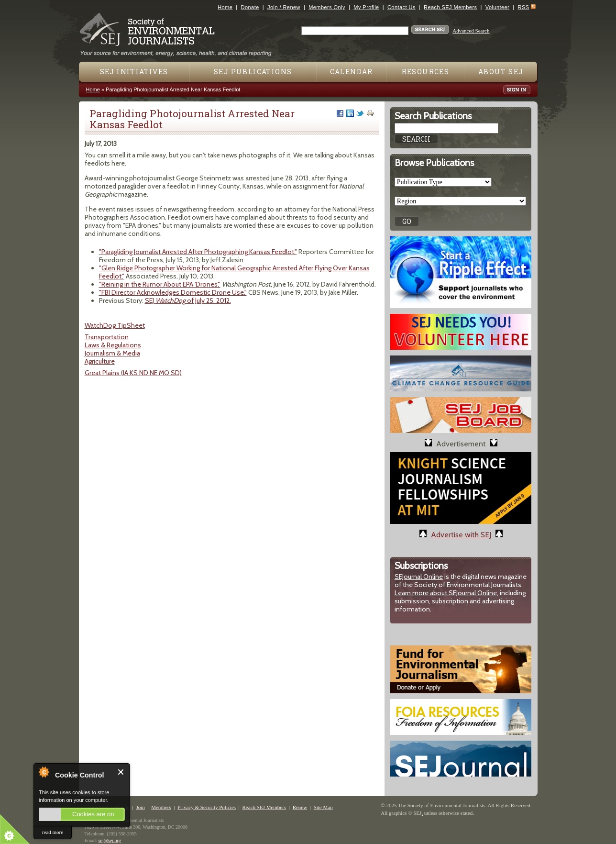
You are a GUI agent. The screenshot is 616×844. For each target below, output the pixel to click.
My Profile (366, 7)
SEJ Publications (253, 72)
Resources (426, 72)
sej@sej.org (110, 840)
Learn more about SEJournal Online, (446, 593)
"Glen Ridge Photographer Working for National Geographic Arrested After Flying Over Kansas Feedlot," (234, 272)
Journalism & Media (112, 353)
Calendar (352, 72)
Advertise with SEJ (461, 535)
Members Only (327, 7)
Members (161, 807)
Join (140, 807)
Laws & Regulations (113, 345)
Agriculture (100, 361)
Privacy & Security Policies (207, 807)
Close (121, 772)
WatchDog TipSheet (115, 325)
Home (225, 7)
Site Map (323, 807)
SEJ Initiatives (134, 72)
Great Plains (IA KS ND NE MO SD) (133, 373)
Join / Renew (284, 7)
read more (53, 832)
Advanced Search (471, 31)
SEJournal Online (419, 577)
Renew (300, 807)
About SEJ (501, 72)
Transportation (107, 337)
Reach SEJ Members (450, 7)
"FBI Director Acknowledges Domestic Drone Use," (173, 292)
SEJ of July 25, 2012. (188, 300)
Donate (250, 7)
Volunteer (497, 7)
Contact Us (401, 7)
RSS (524, 7)
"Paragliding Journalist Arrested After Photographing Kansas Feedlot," (198, 252)
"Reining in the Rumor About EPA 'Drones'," (160, 284)
